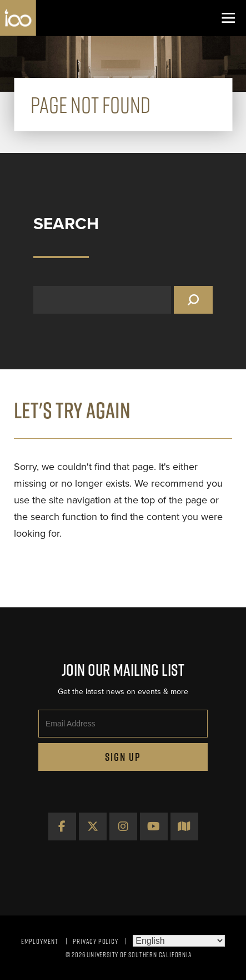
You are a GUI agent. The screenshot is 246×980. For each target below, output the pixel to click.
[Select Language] (179, 941)
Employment (40, 941)
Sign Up (123, 757)
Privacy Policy (95, 941)
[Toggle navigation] (228, 18)
